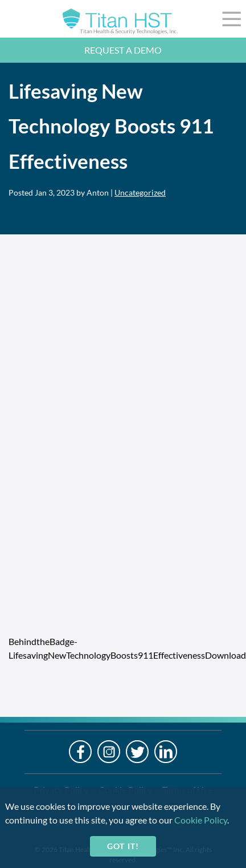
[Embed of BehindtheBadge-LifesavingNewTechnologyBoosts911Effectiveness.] (123, 460)
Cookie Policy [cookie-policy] (201, 820)
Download (225, 655)
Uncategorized (140, 192)
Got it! (123, 846)
